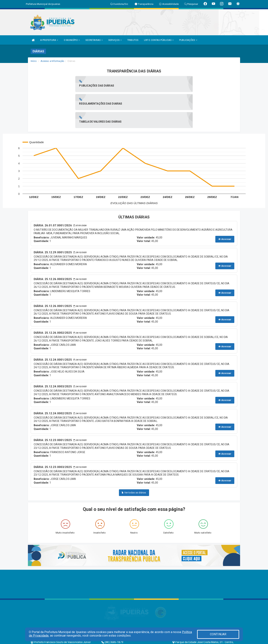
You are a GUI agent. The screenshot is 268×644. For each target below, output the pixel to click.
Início (34, 61)
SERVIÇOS (115, 40)
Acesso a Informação (52, 61)
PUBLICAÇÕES (188, 40)
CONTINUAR (218, 634)
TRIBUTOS (133, 40)
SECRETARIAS (94, 40)
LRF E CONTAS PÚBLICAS (159, 40)
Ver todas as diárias (134, 457)
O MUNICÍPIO (72, 40)
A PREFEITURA (49, 40)
